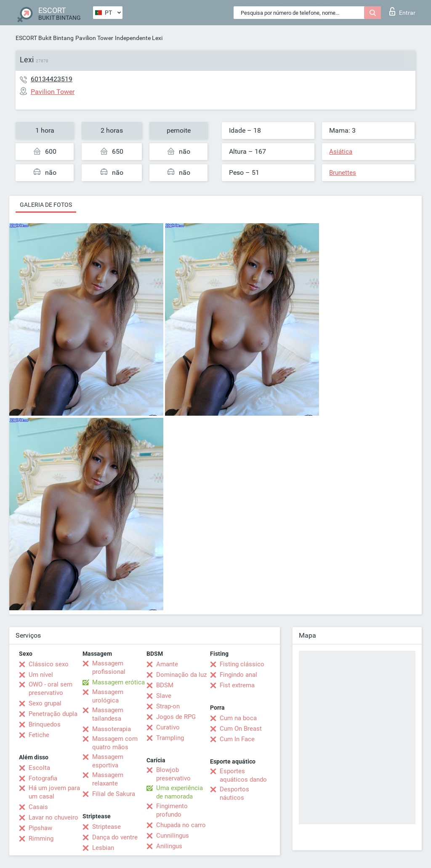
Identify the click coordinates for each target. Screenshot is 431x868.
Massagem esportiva (108, 761)
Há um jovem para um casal (54, 792)
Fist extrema (237, 685)
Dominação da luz (181, 675)
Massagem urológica (108, 696)
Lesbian (103, 848)
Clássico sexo (49, 664)
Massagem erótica (118, 682)
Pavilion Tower (94, 38)
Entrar (402, 11)
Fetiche (39, 735)
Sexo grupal (45, 703)
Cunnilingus (173, 836)
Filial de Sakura (114, 794)
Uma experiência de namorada (180, 792)
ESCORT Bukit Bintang (45, 38)
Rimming (41, 839)
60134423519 (52, 79)
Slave (164, 696)
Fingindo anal (238, 675)
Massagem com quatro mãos (115, 743)
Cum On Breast (241, 729)
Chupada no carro (181, 825)
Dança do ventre (115, 837)
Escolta (39, 768)
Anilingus (169, 846)
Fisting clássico (242, 664)
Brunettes (343, 173)
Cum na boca (238, 718)
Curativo (168, 727)
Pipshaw (40, 828)
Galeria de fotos (46, 205)
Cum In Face (237, 739)
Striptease (106, 827)
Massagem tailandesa (108, 714)
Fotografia (43, 778)
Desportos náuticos (234, 793)
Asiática (341, 152)
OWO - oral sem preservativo (51, 689)
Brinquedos (45, 724)
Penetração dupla (53, 714)
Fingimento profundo (172, 810)
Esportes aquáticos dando (243, 775)
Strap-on (168, 706)
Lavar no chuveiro (53, 817)
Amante (167, 664)
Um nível (41, 675)
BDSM (165, 685)
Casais (38, 807)
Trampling (170, 738)
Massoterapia (112, 729)
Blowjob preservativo (173, 774)
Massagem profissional (109, 668)
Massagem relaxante (108, 779)
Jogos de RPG (176, 717)
